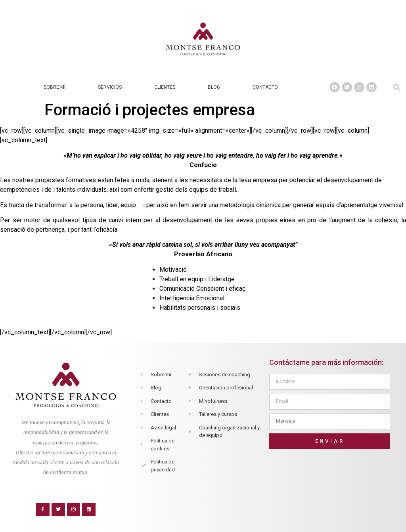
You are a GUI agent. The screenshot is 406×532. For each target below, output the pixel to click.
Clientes (165, 87)
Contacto (265, 87)
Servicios (110, 87)
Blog (214, 87)
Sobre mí (55, 87)
